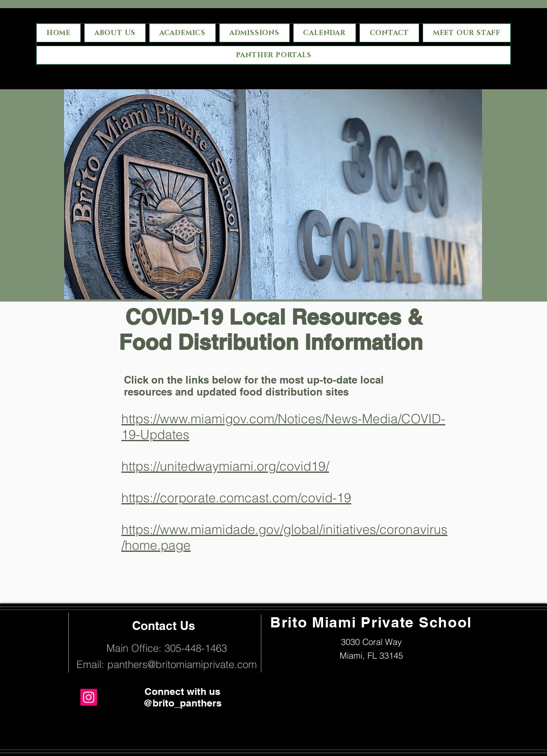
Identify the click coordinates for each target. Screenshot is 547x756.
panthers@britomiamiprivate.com (182, 664)
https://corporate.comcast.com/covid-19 (236, 498)
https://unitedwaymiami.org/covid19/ (225, 466)
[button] (254, 33)
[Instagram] (89, 697)
